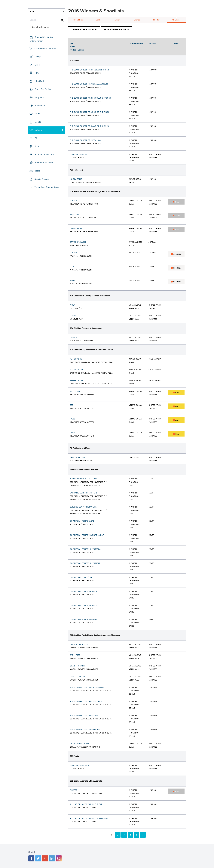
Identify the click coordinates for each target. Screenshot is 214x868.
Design (38, 57)
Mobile (38, 122)
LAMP (72, 433)
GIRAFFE (73, 790)
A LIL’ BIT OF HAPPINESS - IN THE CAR (86, 804)
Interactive (40, 106)
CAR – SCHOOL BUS (79, 644)
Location (152, 43)
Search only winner (41, 27)
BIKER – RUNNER (77, 666)
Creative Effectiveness (45, 48)
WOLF (72, 305)
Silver (117, 20)
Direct (37, 65)
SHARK (73, 316)
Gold (98, 20)
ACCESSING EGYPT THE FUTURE (84, 479)
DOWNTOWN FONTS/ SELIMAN (83, 619)
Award (176, 43)
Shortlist (157, 20)
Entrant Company (136, 43)
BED (72, 405)
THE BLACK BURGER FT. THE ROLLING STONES (90, 98)
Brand (72, 47)
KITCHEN (74, 201)
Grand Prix (78, 20)
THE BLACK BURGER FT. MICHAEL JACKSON (89, 84)
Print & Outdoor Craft (44, 155)
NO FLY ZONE (76, 179)
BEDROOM (74, 215)
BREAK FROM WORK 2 (79, 765)
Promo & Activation (44, 163)
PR (36, 138)
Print (37, 146)
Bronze (137, 20)
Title (72, 43)
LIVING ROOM (76, 228)
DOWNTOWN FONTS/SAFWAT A (84, 591)
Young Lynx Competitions (47, 187)
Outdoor (38, 130)
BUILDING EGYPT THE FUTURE (83, 507)
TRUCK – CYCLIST (77, 677)
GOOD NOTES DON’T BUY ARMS (84, 716)
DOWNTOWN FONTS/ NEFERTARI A (85, 549)
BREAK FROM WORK (79, 154)
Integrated (39, 97)
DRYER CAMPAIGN (78, 242)
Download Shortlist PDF (84, 30)
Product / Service (77, 50)
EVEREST (74, 337)
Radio (37, 171)
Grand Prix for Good (44, 89)
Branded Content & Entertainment (41, 39)
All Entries (176, 20)
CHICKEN (74, 253)
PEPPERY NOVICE (77, 370)
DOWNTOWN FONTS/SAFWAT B (84, 605)
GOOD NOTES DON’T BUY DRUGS (85, 730)
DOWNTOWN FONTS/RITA (81, 577)
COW (72, 267)
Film (37, 73)
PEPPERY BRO (76, 359)
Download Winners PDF (116, 30)
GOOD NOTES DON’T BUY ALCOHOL (86, 702)
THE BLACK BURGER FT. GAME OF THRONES (89, 126)
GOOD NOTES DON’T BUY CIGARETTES (87, 687)
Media (37, 114)
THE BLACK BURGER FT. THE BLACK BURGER (89, 70)
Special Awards (42, 179)
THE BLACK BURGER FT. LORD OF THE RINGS (90, 112)
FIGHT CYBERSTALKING (80, 744)
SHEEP (73, 280)
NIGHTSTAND (76, 391)
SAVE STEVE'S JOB (78, 457)
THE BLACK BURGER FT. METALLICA (85, 140)
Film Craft (39, 81)
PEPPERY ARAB (76, 381)
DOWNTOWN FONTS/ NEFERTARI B (85, 563)
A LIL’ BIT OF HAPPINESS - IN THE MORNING (89, 818)
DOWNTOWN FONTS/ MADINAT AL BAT (87, 535)
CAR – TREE (75, 655)
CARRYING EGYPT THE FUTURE (84, 493)
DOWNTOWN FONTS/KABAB (82, 521)
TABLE (72, 419)
